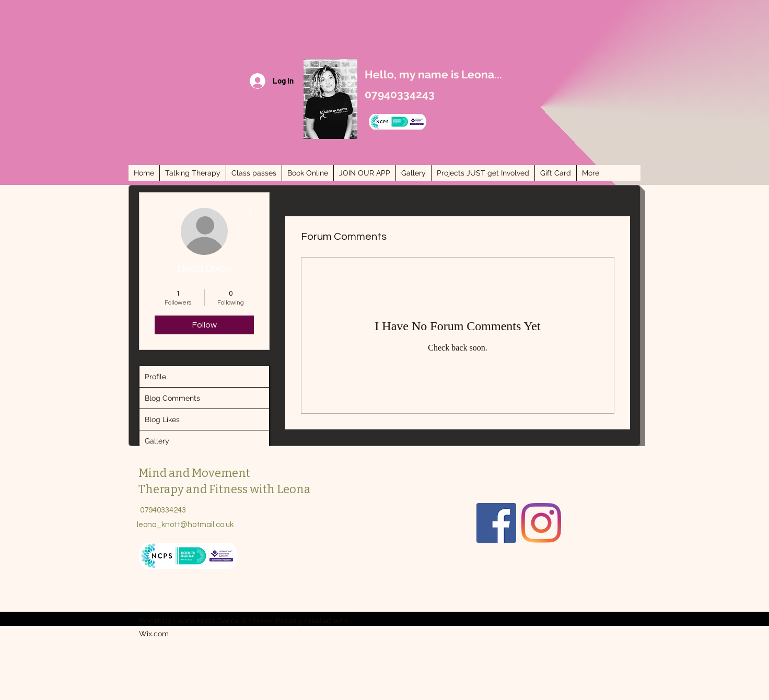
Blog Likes (162, 419)
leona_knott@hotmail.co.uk (185, 525)
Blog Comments (172, 398)
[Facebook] (496, 523)
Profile (155, 377)
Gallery (157, 441)
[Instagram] (541, 523)
